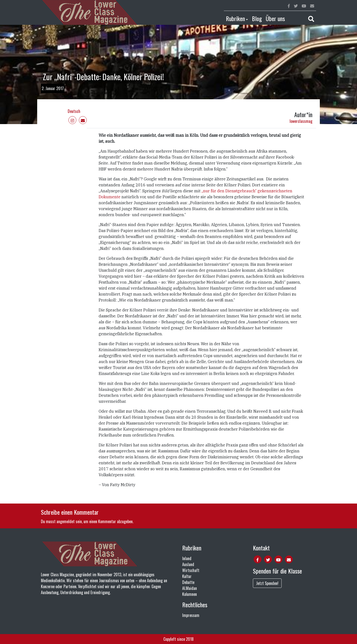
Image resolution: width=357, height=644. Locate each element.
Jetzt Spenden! (267, 583)
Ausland (188, 564)
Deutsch (74, 111)
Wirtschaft (191, 570)
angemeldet (66, 521)
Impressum (191, 615)
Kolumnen (190, 594)
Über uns (275, 18)
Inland (187, 558)
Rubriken (235, 18)
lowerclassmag (301, 121)
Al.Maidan (190, 588)
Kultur (187, 576)
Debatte (188, 582)
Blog (257, 18)
